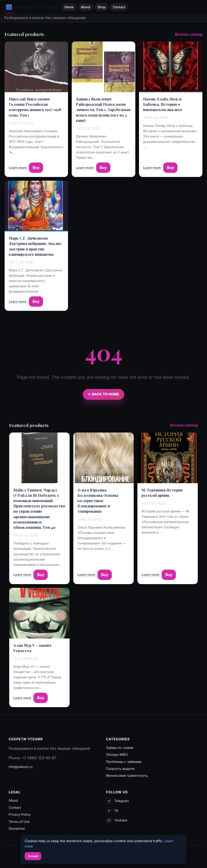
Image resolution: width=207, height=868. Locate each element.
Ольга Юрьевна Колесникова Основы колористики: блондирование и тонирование (98, 501)
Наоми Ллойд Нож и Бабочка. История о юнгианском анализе (163, 104)
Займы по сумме (120, 748)
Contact (119, 7)
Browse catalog (189, 34)
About (86, 7)
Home (69, 7)
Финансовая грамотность (127, 775)
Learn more (18, 168)
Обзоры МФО (117, 755)
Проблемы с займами (124, 762)
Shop (102, 7)
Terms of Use (19, 822)
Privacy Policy (20, 814)
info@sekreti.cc (21, 767)
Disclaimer (17, 828)
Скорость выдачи (120, 769)
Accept (33, 856)
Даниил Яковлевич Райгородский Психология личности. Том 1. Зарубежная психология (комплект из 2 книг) (103, 110)
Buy (36, 168)
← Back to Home (103, 394)
